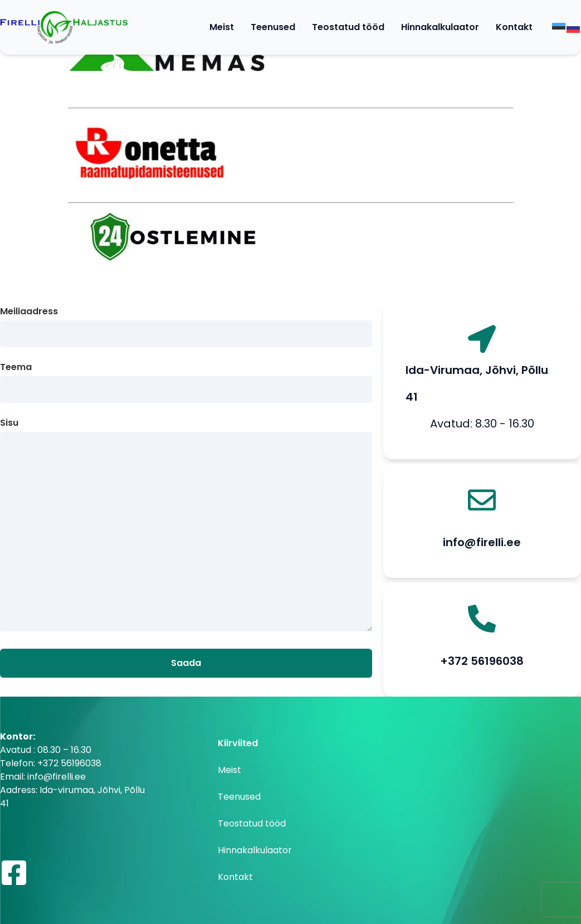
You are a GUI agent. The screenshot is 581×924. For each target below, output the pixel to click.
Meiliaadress (186, 323)
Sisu (186, 526)
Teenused (273, 27)
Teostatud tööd (348, 27)
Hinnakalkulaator (440, 27)
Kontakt (514, 27)
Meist (222, 27)
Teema (186, 379)
